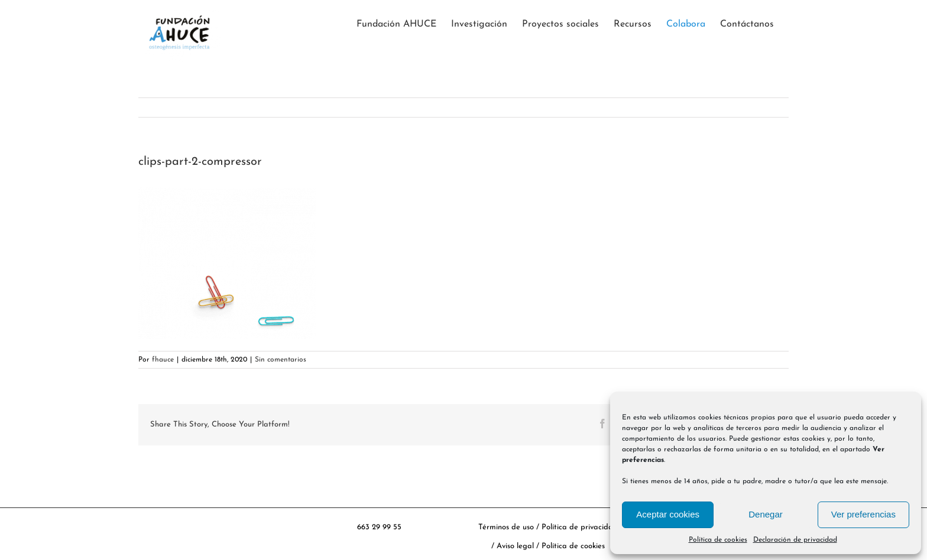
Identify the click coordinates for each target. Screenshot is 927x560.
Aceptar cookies (668, 514)
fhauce (163, 360)
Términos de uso (506, 527)
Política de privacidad (580, 527)
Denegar (766, 514)
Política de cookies (718, 540)
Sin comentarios (281, 360)
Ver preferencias (863, 514)
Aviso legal (516, 546)
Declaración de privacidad (795, 540)
